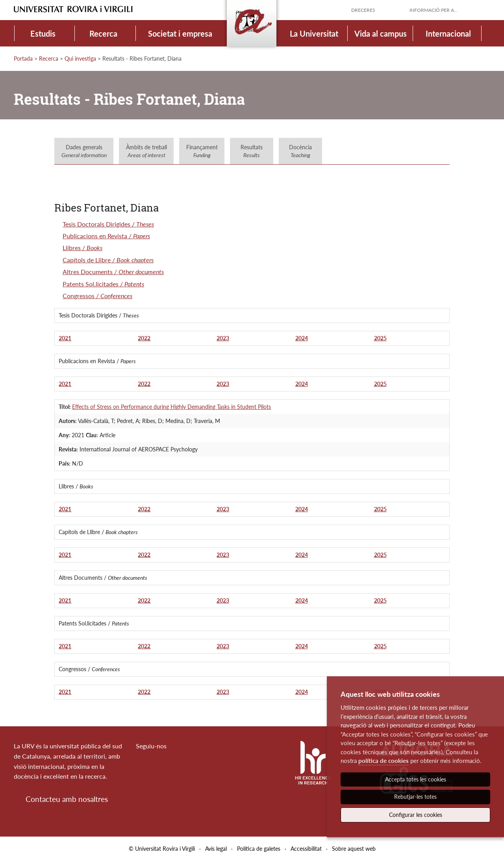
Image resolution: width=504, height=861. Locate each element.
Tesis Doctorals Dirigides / (108, 224)
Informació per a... (434, 10)
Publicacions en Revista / (106, 236)
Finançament (202, 151)
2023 (223, 338)
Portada (23, 58)
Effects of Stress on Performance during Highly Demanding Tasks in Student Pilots (171, 407)
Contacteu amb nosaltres (67, 799)
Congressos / (97, 296)
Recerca (103, 33)
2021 (65, 338)
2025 (380, 338)
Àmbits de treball (146, 151)
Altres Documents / (113, 272)
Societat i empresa (180, 33)
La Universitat (314, 33)
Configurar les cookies (416, 815)
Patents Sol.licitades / (103, 284)
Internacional (448, 33)
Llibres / (82, 248)
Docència (300, 151)
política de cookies (384, 761)
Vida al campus (381, 33)
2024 (302, 338)
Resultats (252, 151)
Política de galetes (259, 849)
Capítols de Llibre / (108, 260)
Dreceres (363, 10)
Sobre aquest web (354, 849)
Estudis (43, 33)
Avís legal (216, 849)
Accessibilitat (306, 849)
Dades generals (84, 151)
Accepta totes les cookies (416, 779)
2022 (144, 338)
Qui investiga (80, 58)
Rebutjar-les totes (415, 797)
